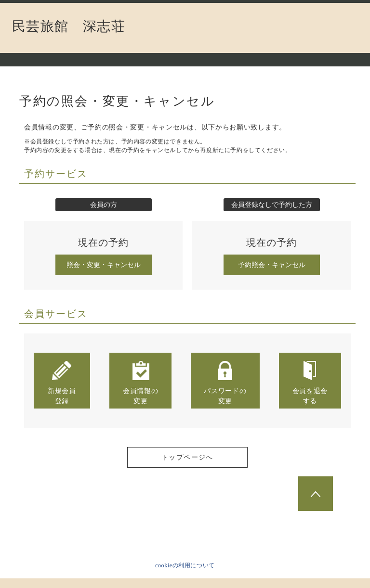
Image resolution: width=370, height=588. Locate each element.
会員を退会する (310, 382)
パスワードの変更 (225, 382)
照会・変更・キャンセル (104, 265)
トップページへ (187, 457)
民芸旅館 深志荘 (69, 26)
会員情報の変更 (141, 382)
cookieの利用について (185, 565)
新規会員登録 (62, 382)
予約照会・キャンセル (272, 265)
